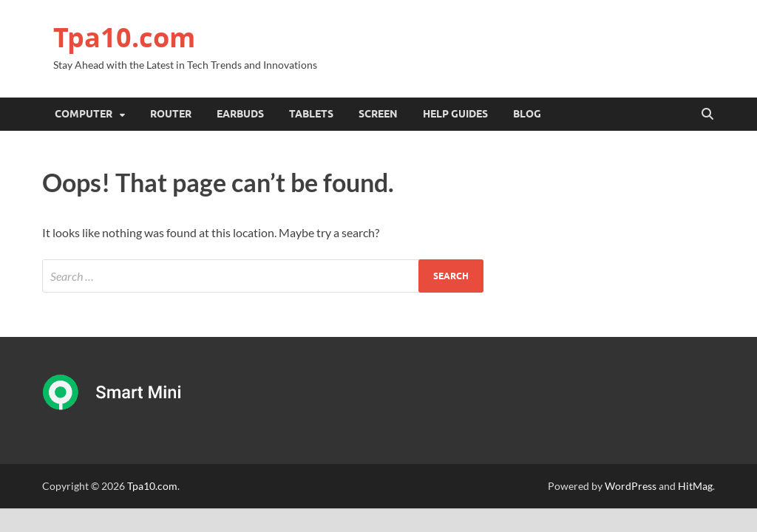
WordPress (631, 486)
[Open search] (707, 115)
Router (171, 114)
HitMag (695, 486)
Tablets (311, 114)
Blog (527, 114)
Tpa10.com (124, 37)
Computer (84, 114)
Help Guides (455, 114)
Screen (378, 114)
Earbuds (240, 114)
